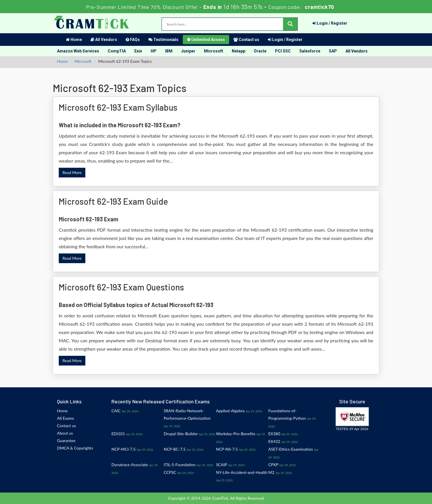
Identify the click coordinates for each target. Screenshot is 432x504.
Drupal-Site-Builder (181, 434)
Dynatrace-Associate (130, 465)
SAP (333, 51)
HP (154, 51)
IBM (169, 51)
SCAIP (221, 465)
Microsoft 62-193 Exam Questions (121, 287)
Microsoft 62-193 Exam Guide (113, 201)
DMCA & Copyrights (75, 448)
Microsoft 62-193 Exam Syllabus (118, 107)
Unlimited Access (206, 40)
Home (74, 40)
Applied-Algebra (230, 411)
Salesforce (310, 51)
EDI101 (118, 434)
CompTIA (117, 51)
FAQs (133, 40)
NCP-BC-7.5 (175, 449)
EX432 (274, 441)
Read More (72, 172)
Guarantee (66, 440)
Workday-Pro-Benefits (236, 434)
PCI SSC (283, 51)
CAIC (116, 411)
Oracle (260, 51)
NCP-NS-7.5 (227, 449)
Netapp (238, 51)
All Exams (65, 418)
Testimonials (163, 40)
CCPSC (170, 472)
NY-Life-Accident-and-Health (242, 472)
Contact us (246, 40)
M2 (271, 472)
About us (65, 433)
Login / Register (330, 23)
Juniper (188, 51)
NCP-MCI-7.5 (123, 449)
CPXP (273, 465)
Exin (138, 51)
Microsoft (214, 51)
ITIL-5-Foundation (180, 465)
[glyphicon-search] (290, 24)
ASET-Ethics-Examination (291, 449)
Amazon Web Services (78, 51)
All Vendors (104, 40)
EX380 (274, 434)
